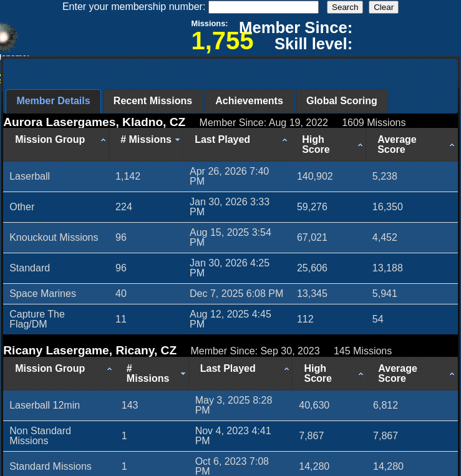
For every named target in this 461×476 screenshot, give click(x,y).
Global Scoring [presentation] (342, 101)
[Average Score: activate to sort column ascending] (412, 145)
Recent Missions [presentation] (153, 101)
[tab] (53, 101)
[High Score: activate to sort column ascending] (328, 145)
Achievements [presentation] (249, 101)
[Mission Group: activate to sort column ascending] (56, 145)
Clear (384, 7)
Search (345, 7)
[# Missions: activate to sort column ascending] (146, 145)
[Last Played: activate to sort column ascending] (237, 145)
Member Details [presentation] (53, 101)
